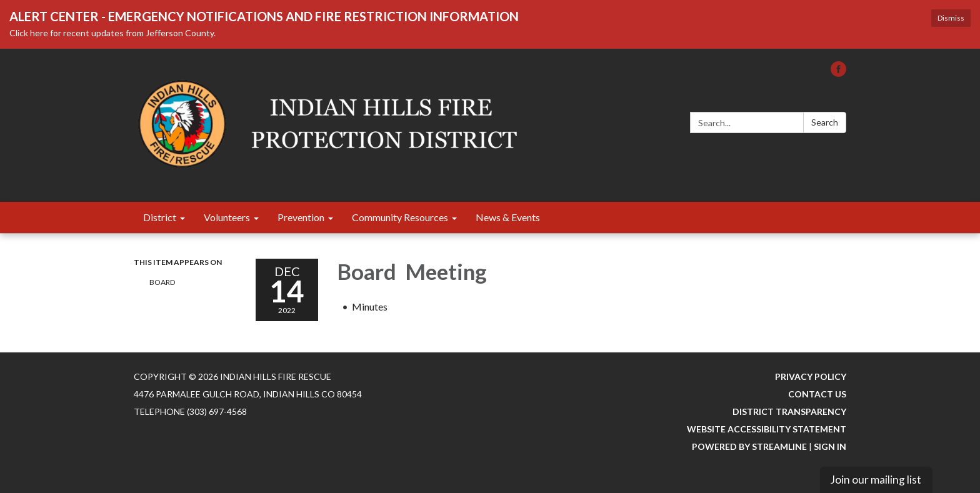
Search (825, 122)
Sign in (830, 446)
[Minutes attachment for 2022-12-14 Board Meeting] (370, 306)
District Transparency (789, 411)
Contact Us (817, 394)
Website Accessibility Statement (767, 429)
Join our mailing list (876, 480)
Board (163, 282)
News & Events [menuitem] (508, 217)
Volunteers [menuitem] (227, 217)
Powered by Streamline (749, 446)
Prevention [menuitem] (301, 217)
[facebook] (838, 73)
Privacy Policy (811, 376)
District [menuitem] (160, 217)
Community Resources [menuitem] (400, 217)
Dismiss (951, 18)
